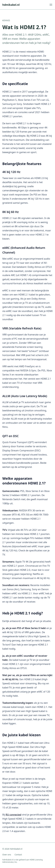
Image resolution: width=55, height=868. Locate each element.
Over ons (7, 855)
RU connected (13, 815)
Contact (18, 855)
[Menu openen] (51, 5)
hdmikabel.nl (11, 5)
